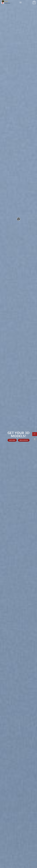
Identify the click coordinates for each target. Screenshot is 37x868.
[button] (21, 2)
